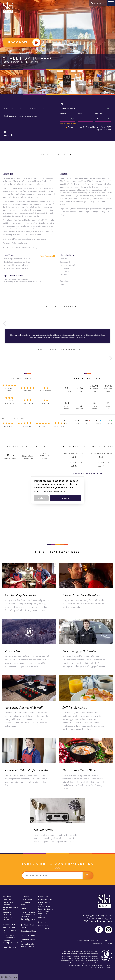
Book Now (24, 42)
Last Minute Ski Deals (27, 903)
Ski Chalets (8, 897)
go (87, 875)
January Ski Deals (28, 935)
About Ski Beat (9, 924)
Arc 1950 (6, 910)
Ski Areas (42, 922)
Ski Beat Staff (8, 930)
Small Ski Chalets (45, 907)
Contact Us (7, 935)
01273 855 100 (98, 3)
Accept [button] (65, 498)
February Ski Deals (28, 940)
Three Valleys (44, 928)
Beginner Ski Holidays (43, 912)
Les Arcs (6, 905)
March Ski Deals (27, 944)
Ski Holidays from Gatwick (28, 916)
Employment (8, 938)
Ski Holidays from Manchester (28, 920)
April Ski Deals (26, 946)
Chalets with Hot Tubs (45, 903)
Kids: (80, 114)
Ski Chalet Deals (45, 900)
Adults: (63, 114)
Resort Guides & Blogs (9, 948)
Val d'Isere (7, 915)
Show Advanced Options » (68, 123)
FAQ (5, 933)
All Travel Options (28, 912)
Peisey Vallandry (9, 907)
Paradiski (42, 926)
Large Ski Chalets (45, 909)
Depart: (63, 103)
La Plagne (7, 902)
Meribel (6, 912)
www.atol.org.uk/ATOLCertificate (102, 967)
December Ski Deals (29, 931)
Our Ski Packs (26, 900)
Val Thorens (8, 920)
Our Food (7, 940)
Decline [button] (41, 498)
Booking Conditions (11, 943)
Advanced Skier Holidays (45, 917)
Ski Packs (25, 897)
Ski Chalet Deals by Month (29, 926)
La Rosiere (7, 900)
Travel (23, 909)
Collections (43, 897)
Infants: (98, 114)
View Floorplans (48, 256)
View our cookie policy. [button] (55, 491)
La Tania (6, 917)
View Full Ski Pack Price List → (88, 473)
